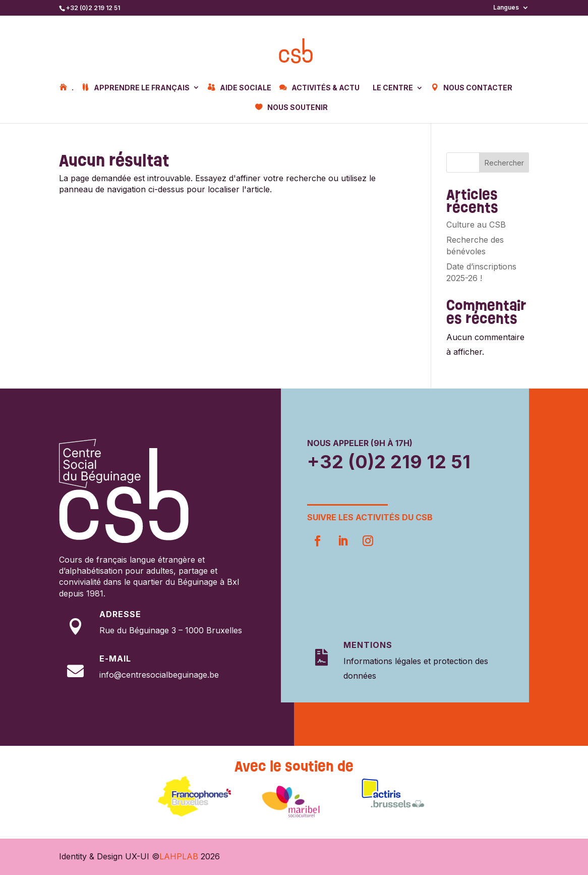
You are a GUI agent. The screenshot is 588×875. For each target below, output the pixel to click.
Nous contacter (478, 88)
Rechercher (504, 163)
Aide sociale (246, 88)
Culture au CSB (476, 225)
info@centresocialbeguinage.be (159, 675)
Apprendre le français (142, 88)
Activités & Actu (326, 88)
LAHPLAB (179, 856)
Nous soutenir (298, 107)
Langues (506, 8)
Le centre (393, 88)
